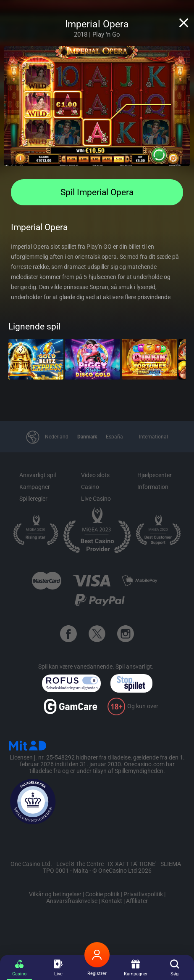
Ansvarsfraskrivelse (72, 901)
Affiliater (137, 901)
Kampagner (35, 487)
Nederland (57, 437)
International (153, 437)
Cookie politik (102, 894)
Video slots (95, 475)
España (114, 437)
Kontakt (112, 901)
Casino (90, 487)
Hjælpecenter (155, 475)
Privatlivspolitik (143, 894)
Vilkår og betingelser (55, 894)
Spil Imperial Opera (97, 192)
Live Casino (96, 499)
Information (153, 487)
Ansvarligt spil (38, 475)
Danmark (87, 437)
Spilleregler (33, 499)
